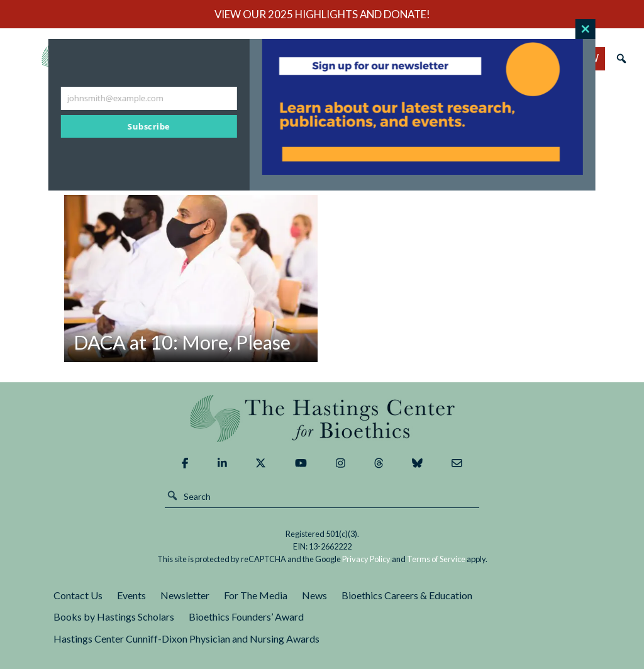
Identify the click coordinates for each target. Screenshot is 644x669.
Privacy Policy (366, 559)
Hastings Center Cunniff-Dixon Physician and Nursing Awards (186, 639)
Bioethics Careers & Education (407, 595)
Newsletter (185, 595)
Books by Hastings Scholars (114, 616)
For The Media (256, 595)
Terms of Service (436, 559)
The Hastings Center (322, 418)
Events (131, 595)
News (314, 595)
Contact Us (78, 595)
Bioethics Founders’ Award (246, 616)
